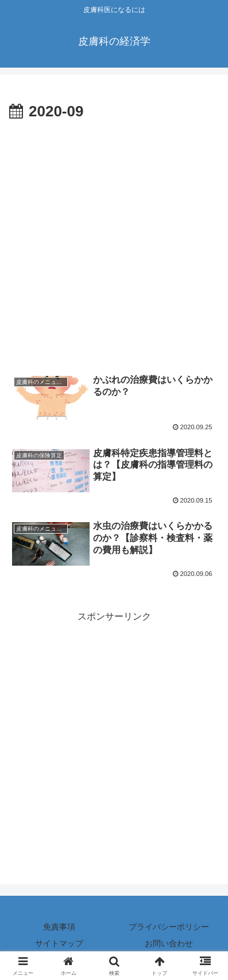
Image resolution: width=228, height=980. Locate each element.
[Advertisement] (114, 244)
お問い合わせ (169, 943)
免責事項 (59, 927)
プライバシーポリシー (169, 927)
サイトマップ (59, 943)
